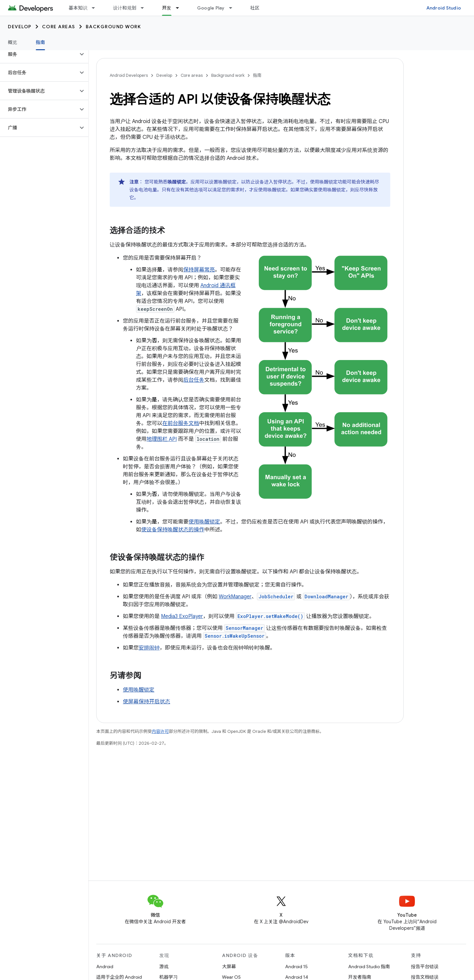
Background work (113, 27)
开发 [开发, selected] (167, 8)
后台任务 (194, 380)
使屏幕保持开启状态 (147, 702)
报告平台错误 (425, 967)
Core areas (59, 27)
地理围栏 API (162, 439)
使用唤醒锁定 (204, 522)
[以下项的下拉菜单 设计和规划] (145, 8)
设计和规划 (125, 8)
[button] (39, 54)
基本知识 (78, 8)
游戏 (164, 967)
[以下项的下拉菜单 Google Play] (234, 8)
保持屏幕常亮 (199, 270)
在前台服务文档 (181, 423)
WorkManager (235, 597)
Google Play (211, 8)
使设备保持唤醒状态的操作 (173, 530)
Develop (20, 27)
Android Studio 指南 (369, 967)
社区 (255, 8)
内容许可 (160, 731)
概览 (13, 42)
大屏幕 (229, 967)
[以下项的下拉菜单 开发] (180, 8)
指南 (257, 75)
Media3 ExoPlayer (182, 616)
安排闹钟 (149, 648)
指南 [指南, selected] (41, 42)
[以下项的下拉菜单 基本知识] (96, 8)
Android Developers (129, 75)
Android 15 (296, 967)
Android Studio (444, 8)
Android (105, 967)
